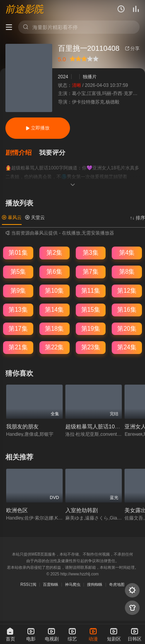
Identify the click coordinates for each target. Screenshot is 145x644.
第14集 (54, 310)
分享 (132, 48)
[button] (22, 153)
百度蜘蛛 (51, 584)
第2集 (54, 253)
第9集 (18, 291)
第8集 (127, 272)
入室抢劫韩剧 (82, 510)
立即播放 (38, 128)
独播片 (90, 77)
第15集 (91, 310)
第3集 (91, 253)
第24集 (127, 347)
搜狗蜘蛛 (95, 584)
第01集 (18, 253)
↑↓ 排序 (137, 218)
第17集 (18, 329)
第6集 (54, 272)
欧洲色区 (17, 510)
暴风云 (12, 218)
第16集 (127, 310)
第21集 (18, 347)
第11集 (91, 291)
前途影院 (24, 9)
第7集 (91, 272)
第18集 (54, 329)
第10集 (54, 291)
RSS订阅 (28, 584)
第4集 (127, 253)
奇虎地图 (117, 584)
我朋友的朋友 (22, 426)
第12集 (127, 291)
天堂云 (35, 218)
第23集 (91, 347)
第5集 (18, 272)
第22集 (54, 347)
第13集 (18, 310)
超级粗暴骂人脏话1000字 (96, 426)
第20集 (127, 329)
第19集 (91, 329)
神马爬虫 (73, 584)
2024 (63, 77)
